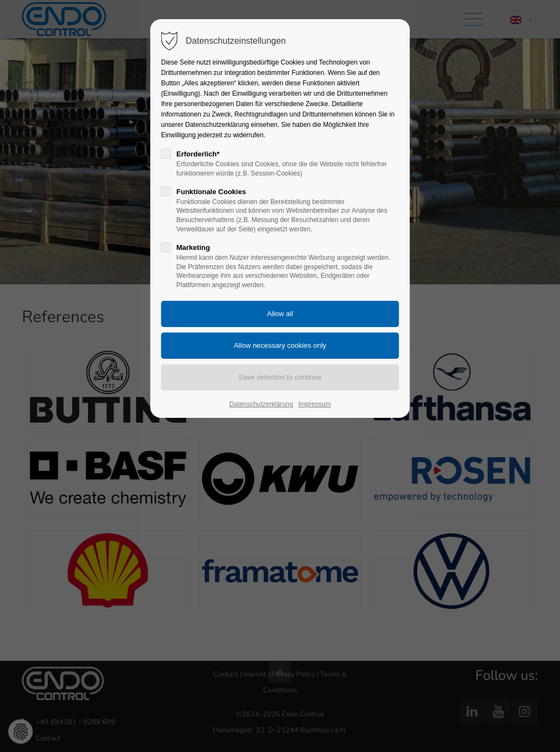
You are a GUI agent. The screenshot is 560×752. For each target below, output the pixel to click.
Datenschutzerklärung (261, 404)
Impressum (315, 404)
